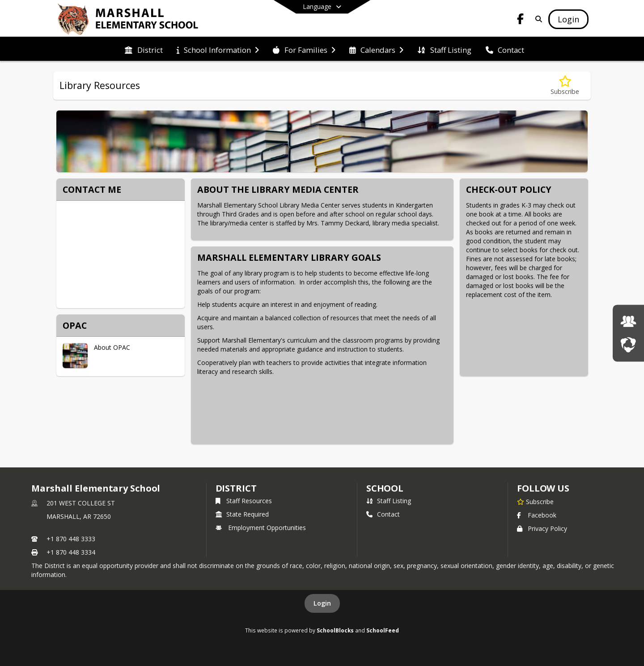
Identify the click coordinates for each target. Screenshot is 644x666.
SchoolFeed (383, 630)
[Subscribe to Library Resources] (565, 86)
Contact (383, 514)
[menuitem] (144, 49)
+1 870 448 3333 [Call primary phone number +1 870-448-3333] (71, 539)
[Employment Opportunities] (628, 321)
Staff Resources (244, 501)
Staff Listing (389, 501)
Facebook (537, 515)
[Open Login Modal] (568, 19)
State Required (242, 514)
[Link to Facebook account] (521, 20)
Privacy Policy (542, 528)
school (385, 488)
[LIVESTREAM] (628, 345)
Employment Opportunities (261, 528)
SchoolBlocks (335, 630)
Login (322, 603)
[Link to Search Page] (537, 19)
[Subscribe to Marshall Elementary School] (535, 501)
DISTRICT (236, 488)
